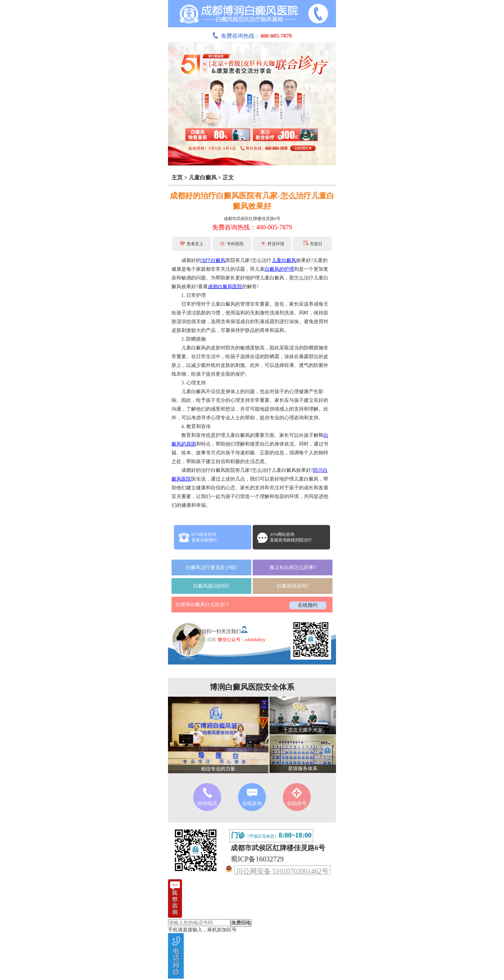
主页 (177, 177)
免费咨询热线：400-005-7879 (252, 227)
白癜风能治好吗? (211, 586)
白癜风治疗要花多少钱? (211, 567)
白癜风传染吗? (293, 586)
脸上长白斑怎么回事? (293, 567)
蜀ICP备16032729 (257, 859)
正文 (228, 177)
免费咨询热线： (252, 36)
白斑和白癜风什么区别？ (203, 605)
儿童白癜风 (203, 177)
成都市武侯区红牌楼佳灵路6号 (252, 219)
